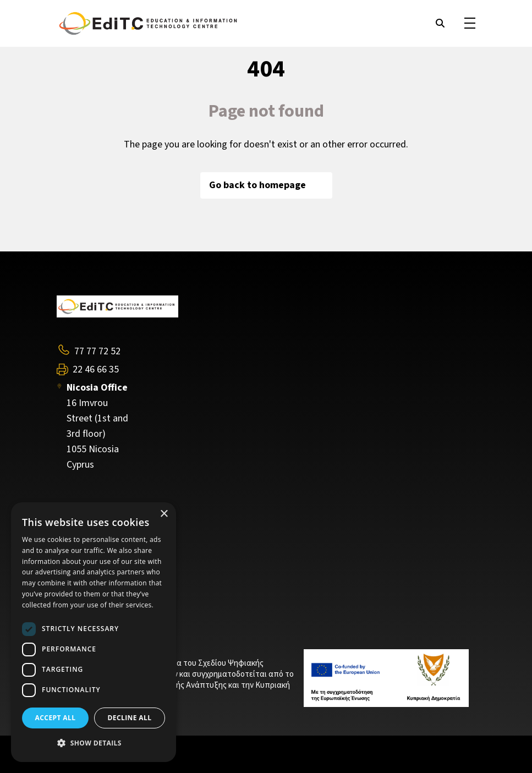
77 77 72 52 (97, 351)
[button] (94, 743)
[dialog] (94, 632)
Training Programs (95, 563)
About (69, 547)
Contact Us (80, 579)
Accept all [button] (56, 718)
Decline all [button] (130, 718)
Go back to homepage (266, 185)
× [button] (164, 514)
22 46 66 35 (96, 370)
